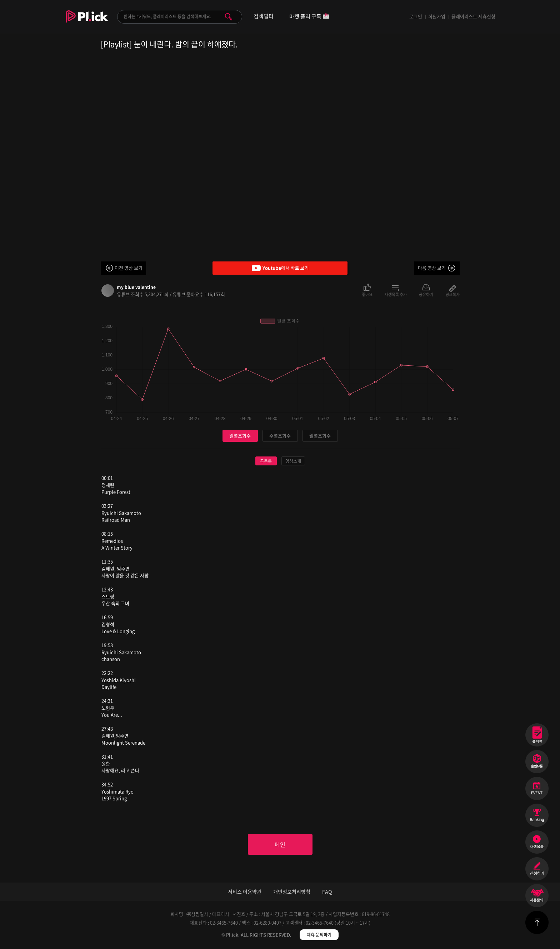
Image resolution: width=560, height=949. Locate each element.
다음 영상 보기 (432, 268)
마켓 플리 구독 (309, 17)
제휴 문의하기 (319, 935)
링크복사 (452, 294)
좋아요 (367, 294)
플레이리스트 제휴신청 (473, 16)
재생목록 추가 (396, 294)
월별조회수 (320, 436)
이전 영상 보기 (129, 268)
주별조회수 (280, 436)
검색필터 (264, 16)
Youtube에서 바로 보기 (280, 268)
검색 (229, 17)
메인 (280, 844)
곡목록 (266, 461)
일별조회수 (240, 436)
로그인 (416, 16)
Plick (87, 22)
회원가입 (437, 16)
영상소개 (293, 461)
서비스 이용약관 (245, 891)
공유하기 (426, 294)
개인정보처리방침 (292, 891)
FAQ (327, 891)
